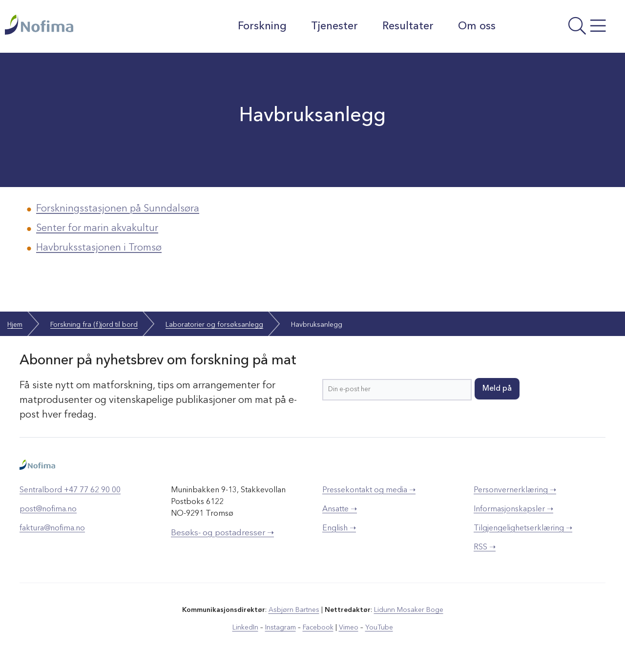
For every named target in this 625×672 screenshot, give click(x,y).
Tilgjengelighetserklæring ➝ (523, 528)
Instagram (281, 628)
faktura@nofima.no (52, 528)
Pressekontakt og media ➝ (369, 490)
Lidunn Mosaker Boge (409, 610)
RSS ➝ (485, 547)
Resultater (408, 26)
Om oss (477, 26)
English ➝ (339, 528)
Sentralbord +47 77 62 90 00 (70, 490)
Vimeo (349, 628)
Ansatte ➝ (340, 509)
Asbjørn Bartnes (294, 610)
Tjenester (334, 26)
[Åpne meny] (563, 29)
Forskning (262, 26)
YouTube (379, 628)
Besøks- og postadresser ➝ (222, 533)
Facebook (318, 628)
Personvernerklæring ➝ (515, 490)
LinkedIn (245, 628)
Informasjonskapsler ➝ (513, 509)
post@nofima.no (48, 509)
